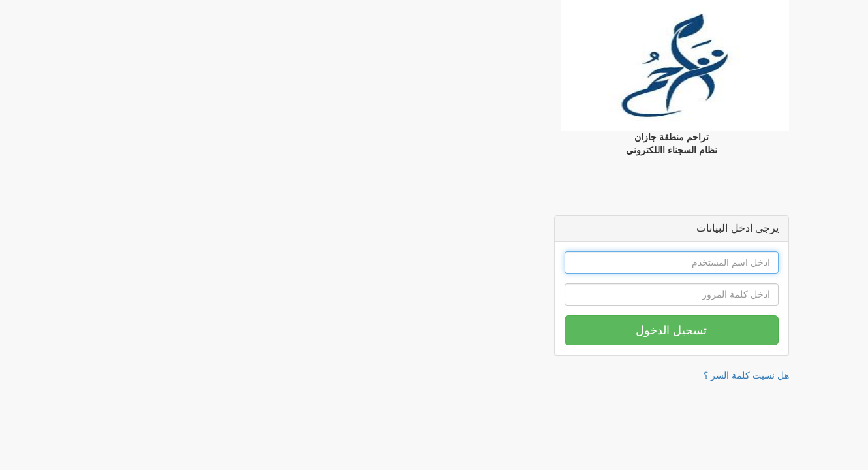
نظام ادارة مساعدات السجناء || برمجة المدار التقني (781, 396)
